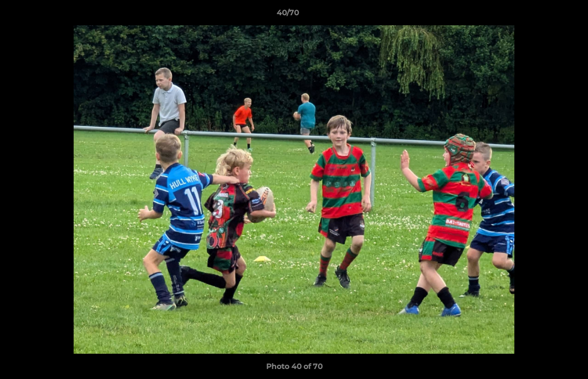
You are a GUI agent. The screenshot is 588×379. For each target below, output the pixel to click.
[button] (544, 15)
